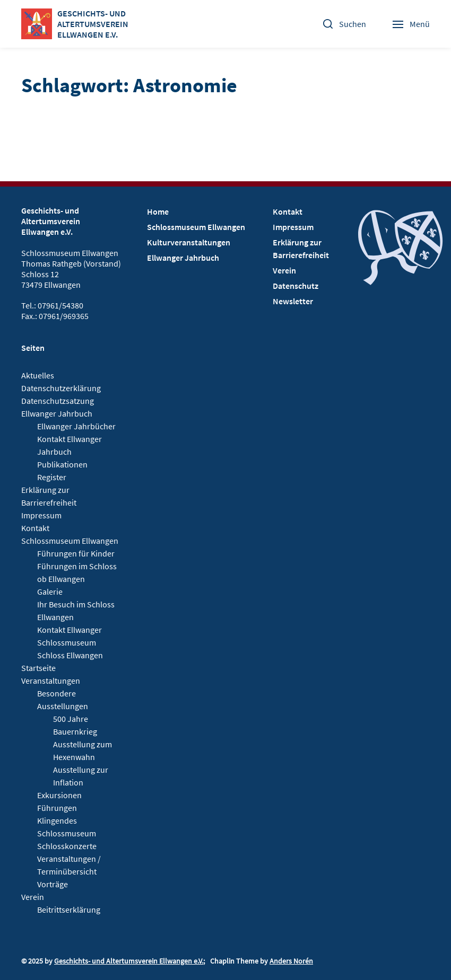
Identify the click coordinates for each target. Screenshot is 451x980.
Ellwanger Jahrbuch (57, 413)
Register (52, 477)
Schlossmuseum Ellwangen (70, 541)
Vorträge (53, 884)
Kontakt (35, 528)
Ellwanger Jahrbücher (76, 426)
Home (158, 211)
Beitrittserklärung (69, 910)
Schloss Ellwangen (70, 655)
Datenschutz (296, 286)
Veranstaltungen (51, 681)
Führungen (57, 808)
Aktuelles (38, 375)
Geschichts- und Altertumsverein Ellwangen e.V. (129, 961)
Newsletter (293, 301)
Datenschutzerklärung (61, 388)
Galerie (50, 591)
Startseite (38, 668)
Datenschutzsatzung (58, 401)
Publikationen (62, 464)
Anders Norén (291, 961)
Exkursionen (59, 795)
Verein (33, 897)
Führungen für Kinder (76, 553)
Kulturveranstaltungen (189, 242)
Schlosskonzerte (67, 846)
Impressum (41, 515)
